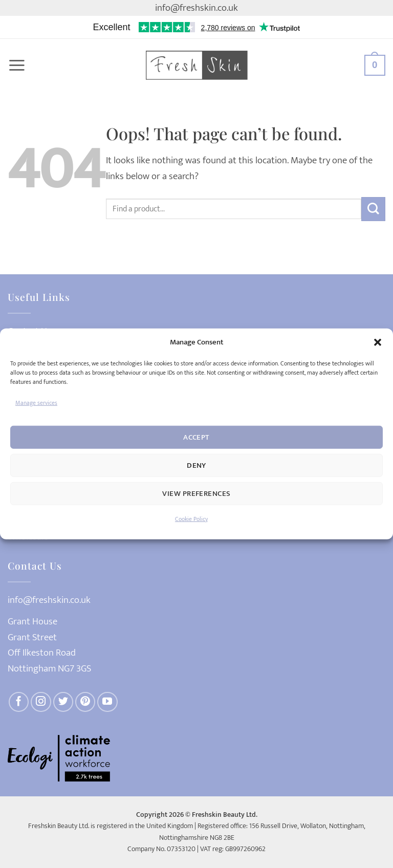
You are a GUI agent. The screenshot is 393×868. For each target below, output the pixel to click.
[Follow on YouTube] (107, 702)
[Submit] (373, 209)
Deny (196, 465)
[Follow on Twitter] (63, 702)
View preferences (196, 494)
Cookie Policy (191, 519)
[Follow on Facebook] (19, 702)
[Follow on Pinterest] (85, 702)
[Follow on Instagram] (41, 702)
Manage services (36, 403)
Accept (196, 437)
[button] (378, 342)
